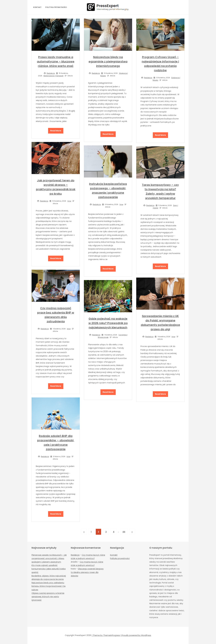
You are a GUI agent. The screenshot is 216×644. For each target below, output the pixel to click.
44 (124, 532)
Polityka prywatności (56, 7)
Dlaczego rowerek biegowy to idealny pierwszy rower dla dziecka (87, 572)
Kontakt (37, 7)
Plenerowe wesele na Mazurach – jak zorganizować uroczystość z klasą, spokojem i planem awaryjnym (49, 558)
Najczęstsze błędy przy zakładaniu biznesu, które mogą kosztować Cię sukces (49, 586)
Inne (69, 201)
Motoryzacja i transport (53, 76)
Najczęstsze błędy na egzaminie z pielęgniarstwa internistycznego (108, 61)
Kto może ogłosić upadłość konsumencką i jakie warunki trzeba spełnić (49, 569)
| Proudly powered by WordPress (136, 635)
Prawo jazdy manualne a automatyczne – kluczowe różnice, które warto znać (56, 61)
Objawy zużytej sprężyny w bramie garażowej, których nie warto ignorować (48, 597)
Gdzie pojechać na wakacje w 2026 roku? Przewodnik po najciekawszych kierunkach (108, 323)
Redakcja (51, 73)
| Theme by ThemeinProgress (106, 635)
